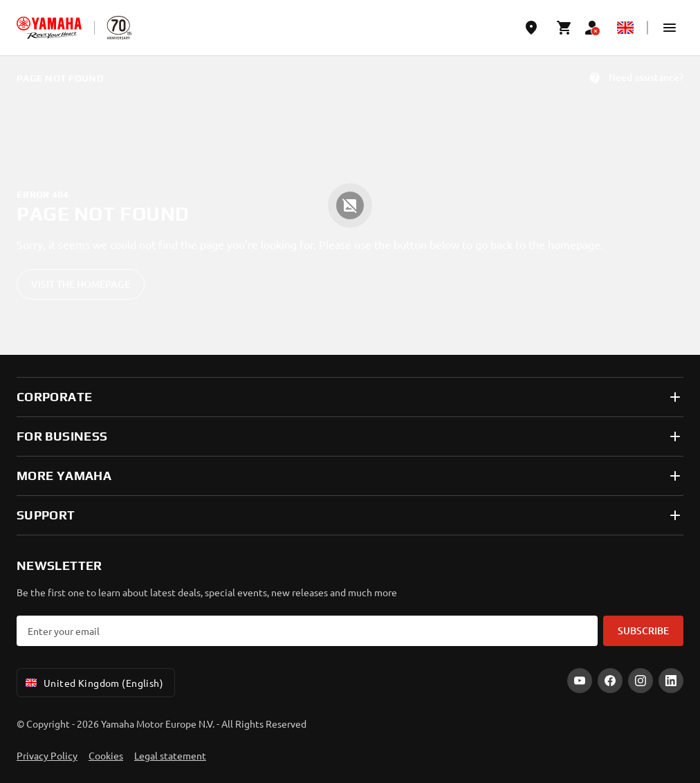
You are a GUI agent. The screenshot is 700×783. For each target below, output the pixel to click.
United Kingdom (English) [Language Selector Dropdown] (93, 683)
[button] (670, 28)
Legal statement (170, 755)
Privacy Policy (47, 755)
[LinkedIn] (671, 681)
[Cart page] (564, 28)
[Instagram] (641, 681)
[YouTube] (580, 681)
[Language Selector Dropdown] (625, 28)
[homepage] (49, 28)
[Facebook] (610, 681)
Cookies (106, 755)
